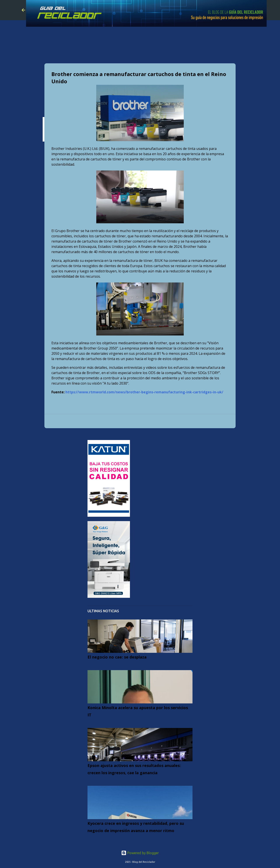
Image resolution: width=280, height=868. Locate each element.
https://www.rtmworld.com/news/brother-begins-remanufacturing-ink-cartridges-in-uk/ (144, 392)
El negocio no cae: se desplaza (117, 657)
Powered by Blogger (140, 853)
